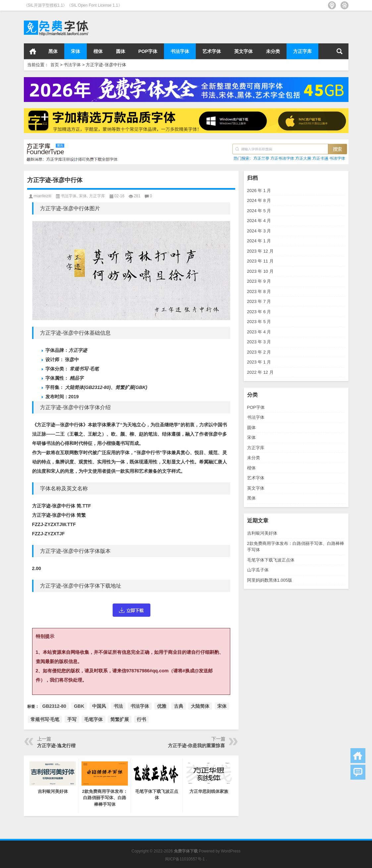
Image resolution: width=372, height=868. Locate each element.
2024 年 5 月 (259, 211)
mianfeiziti (43, 196)
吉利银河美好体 (262, 533)
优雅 (162, 706)
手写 (72, 719)
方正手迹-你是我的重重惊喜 (197, 746)
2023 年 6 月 (259, 312)
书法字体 (180, 51)
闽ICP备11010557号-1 (185, 859)
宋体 (76, 51)
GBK (79, 706)
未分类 (273, 51)
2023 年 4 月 (259, 332)
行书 (141, 719)
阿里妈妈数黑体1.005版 (270, 580)
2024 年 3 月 (259, 231)
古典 (179, 706)
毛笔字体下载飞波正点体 (271, 560)
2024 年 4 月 (259, 221)
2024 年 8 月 (259, 200)
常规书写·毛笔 (45, 719)
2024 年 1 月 (259, 241)
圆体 (121, 51)
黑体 (53, 51)
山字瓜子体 (258, 570)
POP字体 (148, 51)
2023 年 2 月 (259, 352)
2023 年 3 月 (259, 342)
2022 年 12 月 (260, 372)
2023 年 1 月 (259, 362)
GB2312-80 (54, 706)
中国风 (99, 706)
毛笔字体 (93, 719)
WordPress (231, 851)
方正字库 (302, 51)
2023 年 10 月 (260, 271)
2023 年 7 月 (259, 301)
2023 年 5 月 (259, 322)
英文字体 (243, 51)
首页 (33, 51)
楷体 (98, 51)
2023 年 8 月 (259, 291)
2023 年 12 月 (260, 251)
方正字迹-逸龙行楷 (56, 746)
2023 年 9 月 (259, 281)
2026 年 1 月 (259, 191)
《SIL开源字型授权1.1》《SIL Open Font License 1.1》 (73, 5)
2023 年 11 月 (260, 261)
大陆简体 (200, 706)
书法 (118, 706)
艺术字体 (212, 51)
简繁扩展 (120, 719)
